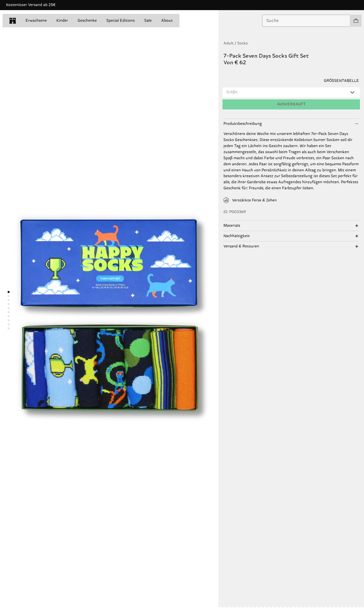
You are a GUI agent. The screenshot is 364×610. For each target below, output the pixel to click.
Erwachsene (36, 21)
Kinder (62, 21)
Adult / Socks (236, 43)
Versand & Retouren (241, 246)
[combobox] (306, 21)
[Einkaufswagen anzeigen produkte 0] (356, 21)
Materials (232, 226)
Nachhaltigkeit (237, 236)
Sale (148, 21)
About (167, 21)
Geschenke (87, 21)
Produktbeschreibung (243, 124)
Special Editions (121, 21)
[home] (13, 21)
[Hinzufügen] (291, 104)
